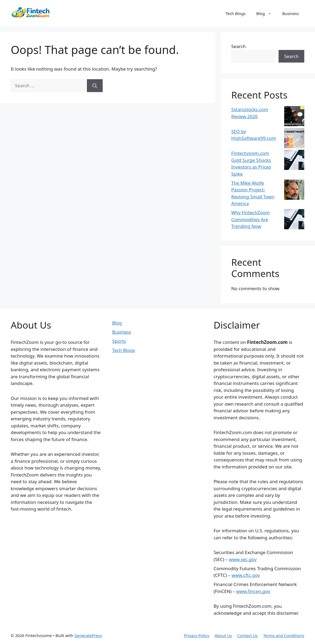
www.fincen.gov (253, 591)
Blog (267, 13)
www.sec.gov (243, 559)
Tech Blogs (236, 13)
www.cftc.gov (246, 575)
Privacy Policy (197, 635)
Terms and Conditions (284, 635)
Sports (119, 341)
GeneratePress (88, 635)
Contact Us (247, 635)
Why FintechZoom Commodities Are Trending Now (251, 219)
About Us (223, 635)
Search (239, 46)
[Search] (95, 86)
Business (291, 13)
